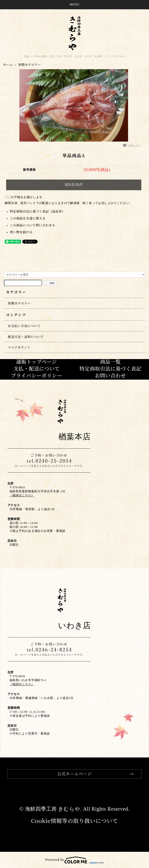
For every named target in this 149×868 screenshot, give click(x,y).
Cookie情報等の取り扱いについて (74, 821)
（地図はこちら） (22, 495)
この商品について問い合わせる (33, 225)
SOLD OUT (74, 185)
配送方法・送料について (26, 337)
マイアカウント (19, 347)
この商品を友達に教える (28, 218)
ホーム (8, 65)
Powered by (74, 860)
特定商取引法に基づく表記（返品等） (37, 211)
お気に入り (132, 146)
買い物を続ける (21, 232)
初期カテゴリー (30, 65)
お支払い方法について (24, 326)
